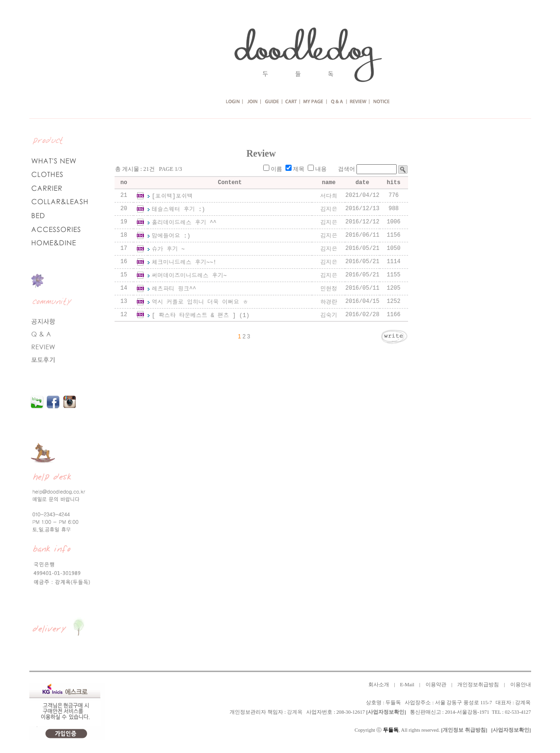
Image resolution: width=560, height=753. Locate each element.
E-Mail (407, 685)
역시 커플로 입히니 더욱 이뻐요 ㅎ (200, 302)
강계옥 (295, 712)
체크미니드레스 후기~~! (184, 263)
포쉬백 (184, 196)
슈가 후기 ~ (169, 249)
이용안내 (521, 685)
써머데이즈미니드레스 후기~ (189, 276)
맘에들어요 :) (171, 236)
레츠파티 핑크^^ (174, 289)
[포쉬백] (164, 196)
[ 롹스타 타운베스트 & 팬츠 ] (194, 316)
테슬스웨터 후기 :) (179, 210)
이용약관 (436, 685)
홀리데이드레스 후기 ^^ (184, 223)
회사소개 (379, 685)
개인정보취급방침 (478, 685)
